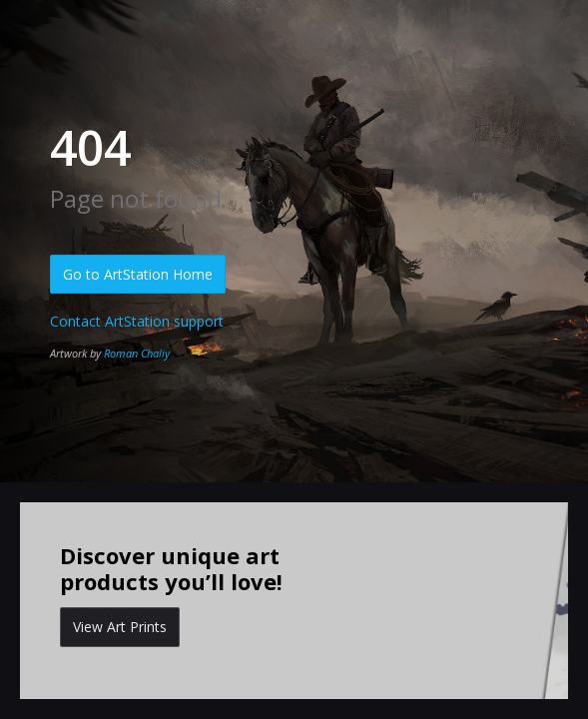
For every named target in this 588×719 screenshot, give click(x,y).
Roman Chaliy (137, 353)
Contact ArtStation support (137, 321)
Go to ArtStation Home (138, 274)
